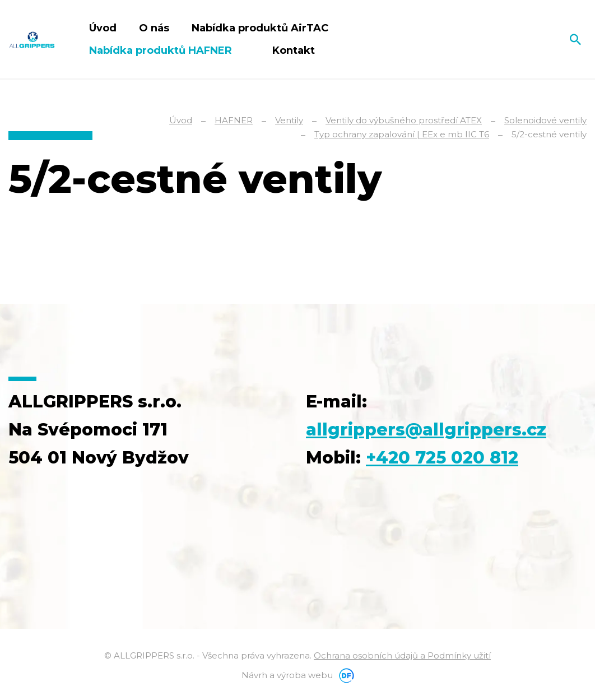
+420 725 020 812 (442, 458)
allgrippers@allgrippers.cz (426, 430)
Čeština (549, 39)
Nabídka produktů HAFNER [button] (162, 50)
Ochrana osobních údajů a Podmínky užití (402, 655)
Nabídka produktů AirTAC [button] (261, 28)
